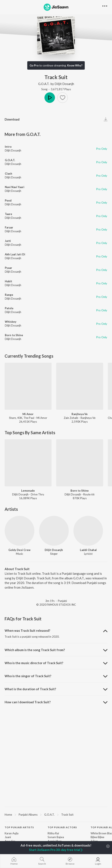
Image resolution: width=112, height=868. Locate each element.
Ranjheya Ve (80, 414)
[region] (56, 814)
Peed (8, 200)
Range (9, 295)
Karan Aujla (12, 833)
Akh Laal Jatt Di (15, 254)
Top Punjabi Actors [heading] (62, 827)
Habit (8, 281)
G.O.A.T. (44, 84)
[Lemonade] (28, 463)
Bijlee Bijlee (97, 837)
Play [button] (50, 98)
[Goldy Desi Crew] (20, 531)
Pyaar (8, 268)
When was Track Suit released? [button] (27, 630)
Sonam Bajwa (56, 837)
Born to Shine (14, 335)
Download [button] (12, 119)
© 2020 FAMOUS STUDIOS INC (56, 605)
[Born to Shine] (80, 463)
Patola (9, 308)
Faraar (9, 227)
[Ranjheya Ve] (80, 386)
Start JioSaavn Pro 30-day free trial (56, 850)
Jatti (8, 241)
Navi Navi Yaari (15, 187)
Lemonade (28, 491)
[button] (63, 98)
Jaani (8, 837)
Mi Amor (28, 414)
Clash (8, 174)
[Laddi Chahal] (88, 531)
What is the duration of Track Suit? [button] (30, 689)
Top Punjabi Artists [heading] (19, 827)
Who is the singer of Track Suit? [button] (28, 676)
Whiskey (11, 322)
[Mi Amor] (28, 386)
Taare (8, 214)
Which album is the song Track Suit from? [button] (35, 650)
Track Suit (67, 815)
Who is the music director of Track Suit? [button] (34, 663)
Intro (8, 147)
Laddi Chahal (88, 550)
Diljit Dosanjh (64, 84)
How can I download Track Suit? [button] (28, 702)
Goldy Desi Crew (19, 550)
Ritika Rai (53, 833)
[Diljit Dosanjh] (54, 531)
